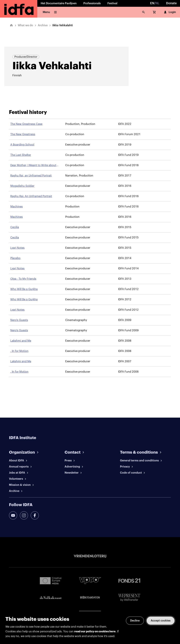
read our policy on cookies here (95, 631)
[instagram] (24, 515)
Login (170, 12)
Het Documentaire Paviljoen (59, 3)
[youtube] (13, 515)
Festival (112, 3)
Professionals (92, 3)
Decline (135, 621)
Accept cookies (161, 621)
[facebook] (35, 515)
